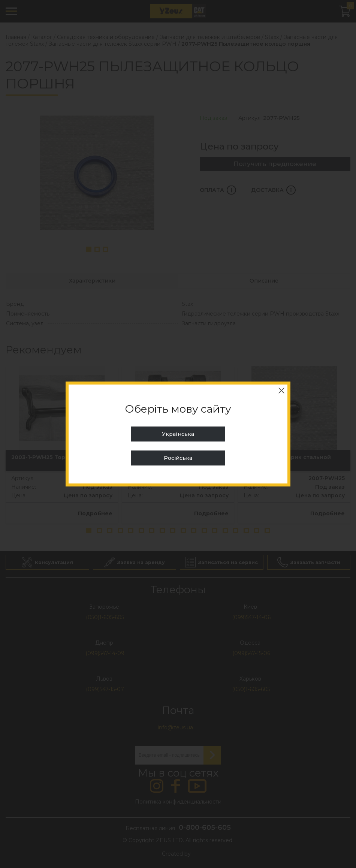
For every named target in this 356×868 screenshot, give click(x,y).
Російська (178, 458)
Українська (178, 434)
